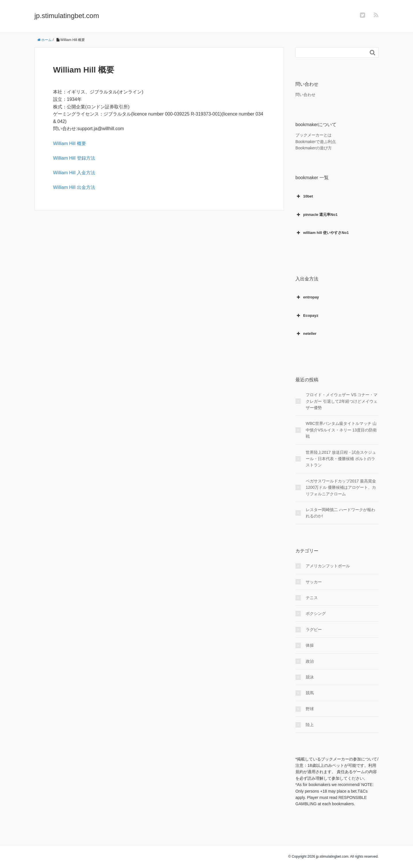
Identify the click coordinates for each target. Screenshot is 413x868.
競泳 (310, 677)
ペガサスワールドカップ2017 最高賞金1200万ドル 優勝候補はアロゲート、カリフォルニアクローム (341, 487)
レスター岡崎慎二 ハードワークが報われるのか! (340, 513)
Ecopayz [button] (307, 316)
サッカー (314, 582)
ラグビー (314, 630)
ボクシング (316, 613)
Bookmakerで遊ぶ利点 (316, 142)
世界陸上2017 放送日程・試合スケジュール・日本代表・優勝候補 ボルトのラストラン (341, 459)
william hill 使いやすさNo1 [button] (322, 233)
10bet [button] (304, 196)
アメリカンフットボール (328, 566)
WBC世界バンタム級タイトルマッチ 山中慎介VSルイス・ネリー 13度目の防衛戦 (341, 430)
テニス (312, 598)
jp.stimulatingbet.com (67, 16)
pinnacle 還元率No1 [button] (316, 215)
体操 (310, 645)
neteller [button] (306, 334)
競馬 (310, 693)
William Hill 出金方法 (74, 187)
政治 (310, 661)
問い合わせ (305, 95)
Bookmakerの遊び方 (314, 148)
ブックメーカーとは (313, 135)
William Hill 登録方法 (74, 158)
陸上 (310, 725)
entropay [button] (307, 297)
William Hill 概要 (70, 143)
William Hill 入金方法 (74, 173)
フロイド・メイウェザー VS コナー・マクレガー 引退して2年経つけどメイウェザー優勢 (342, 401)
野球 (310, 709)
